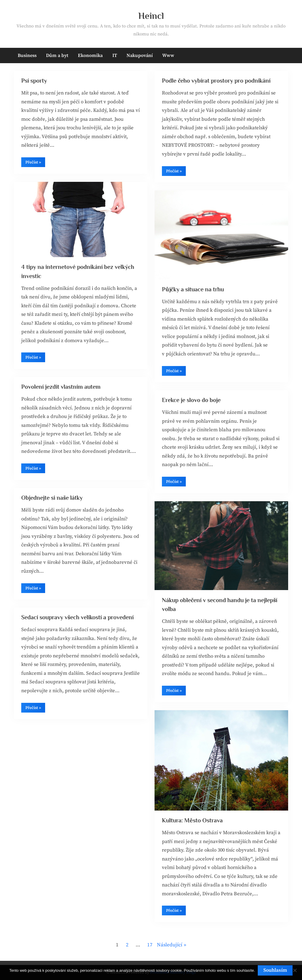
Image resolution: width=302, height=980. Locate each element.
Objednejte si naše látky (52, 498)
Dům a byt (57, 55)
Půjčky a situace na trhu (194, 289)
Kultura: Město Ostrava (193, 820)
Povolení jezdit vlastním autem (61, 387)
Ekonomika (90, 55)
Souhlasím (275, 970)
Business (27, 55)
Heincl (151, 16)
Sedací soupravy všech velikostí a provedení (79, 618)
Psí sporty (35, 81)
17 (150, 945)
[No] (295, 971)
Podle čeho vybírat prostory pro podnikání (218, 81)
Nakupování (140, 55)
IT (115, 55)
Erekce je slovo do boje (192, 400)
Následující (170, 945)
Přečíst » (36, 164)
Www (168, 55)
